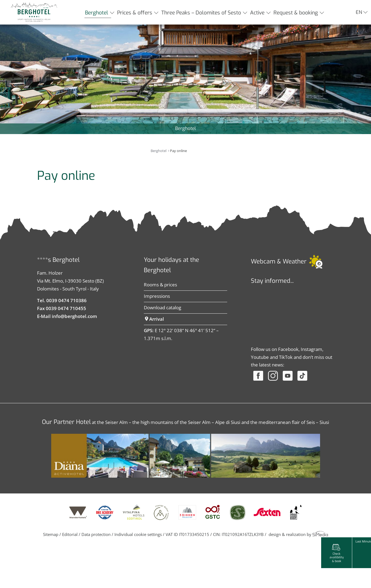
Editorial (70, 559)
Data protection (96, 559)
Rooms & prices (160, 309)
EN (359, 12)
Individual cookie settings (138, 559)
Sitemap (51, 559)
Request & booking (296, 13)
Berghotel (97, 13)
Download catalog (162, 332)
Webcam (263, 286)
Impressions (157, 321)
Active (257, 13)
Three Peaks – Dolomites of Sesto (201, 13)
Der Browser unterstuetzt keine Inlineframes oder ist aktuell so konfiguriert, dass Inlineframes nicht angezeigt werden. (292, 340)
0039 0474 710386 (66, 325)
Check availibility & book (337, 553)
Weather (295, 286)
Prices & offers (135, 13)
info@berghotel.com (74, 341)
